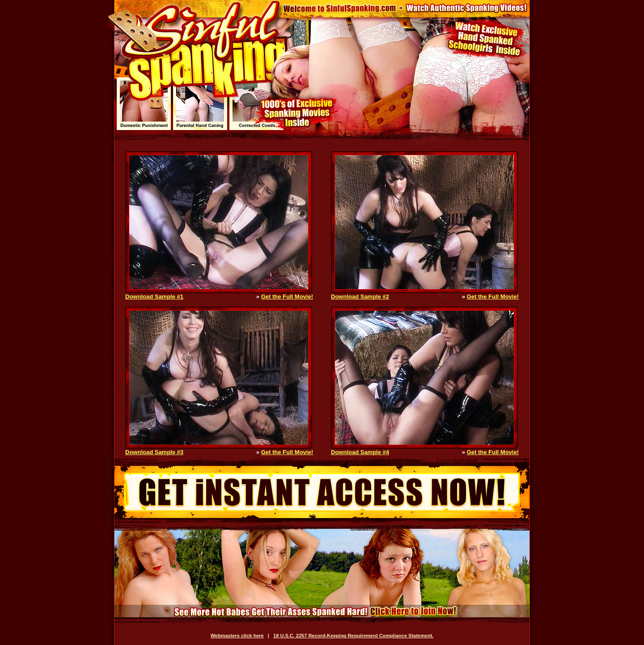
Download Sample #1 (154, 297)
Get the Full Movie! (287, 297)
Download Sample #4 (360, 452)
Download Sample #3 (154, 452)
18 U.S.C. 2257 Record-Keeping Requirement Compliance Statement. (353, 636)
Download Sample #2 (360, 297)
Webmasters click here (237, 636)
